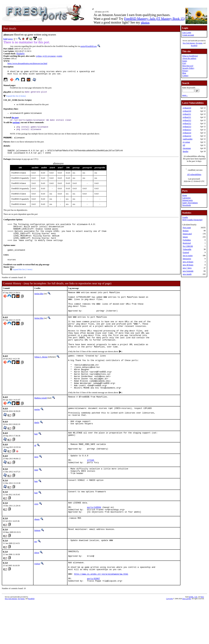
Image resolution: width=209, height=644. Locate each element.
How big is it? (188, 66)
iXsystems (199, 43)
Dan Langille (187, 640)
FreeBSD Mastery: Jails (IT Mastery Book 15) (154, 19)
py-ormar (186, 142)
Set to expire (188, 256)
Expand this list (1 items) (22, 279)
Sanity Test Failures (190, 203)
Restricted (187, 243)
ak (35, 475)
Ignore (185, 237)
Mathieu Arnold (40, 426)
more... (185, 95)
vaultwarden (188, 139)
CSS (196, 639)
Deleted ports (187, 200)
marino (37, 438)
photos (145, 22)
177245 (91, 493)
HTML (191, 639)
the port (15, 120)
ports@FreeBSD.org (89, 46)
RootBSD (194, 46)
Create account (188, 35)
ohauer (37, 555)
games (10, 39)
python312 (187, 120)
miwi (36, 488)
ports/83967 (93, 620)
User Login (187, 33)
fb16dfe (20, 54)
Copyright (170, 640)
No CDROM (188, 246)
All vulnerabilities (194, 174)
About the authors (189, 58)
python (39, 56)
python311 (187, 114)
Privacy (185, 71)
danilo (37, 453)
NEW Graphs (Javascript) (192, 220)
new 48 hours (188, 265)
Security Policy (188, 68)
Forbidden (187, 240)
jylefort (37, 601)
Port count (187, 228)
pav (36, 578)
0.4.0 (5, 39)
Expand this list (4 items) (16, 98)
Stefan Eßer (39, 303)
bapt (36, 464)
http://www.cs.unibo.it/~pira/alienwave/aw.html (101, 614)
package (16, 125)
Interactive (187, 259)
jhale (36, 503)
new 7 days (187, 268)
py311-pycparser (49, 56)
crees (36, 538)
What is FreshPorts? (190, 56)
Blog (184, 73)
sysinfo (59, 56)
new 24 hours (188, 262)
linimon (37, 567)
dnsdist (185, 151)
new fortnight (188, 271)
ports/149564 (94, 542)
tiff (184, 145)
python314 (187, 133)
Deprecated (187, 234)
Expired (186, 252)
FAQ (184, 63)
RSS (202, 639)
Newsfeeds (187, 205)
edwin (37, 589)
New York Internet (189, 43)
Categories (186, 198)
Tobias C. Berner (41, 378)
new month (187, 274)
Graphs (185, 217)
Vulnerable (187, 249)
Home (185, 195)
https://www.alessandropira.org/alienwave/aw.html (27, 64)
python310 (187, 108)
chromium (187, 148)
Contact (185, 76)
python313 (187, 127)
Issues (185, 61)
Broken (186, 231)
